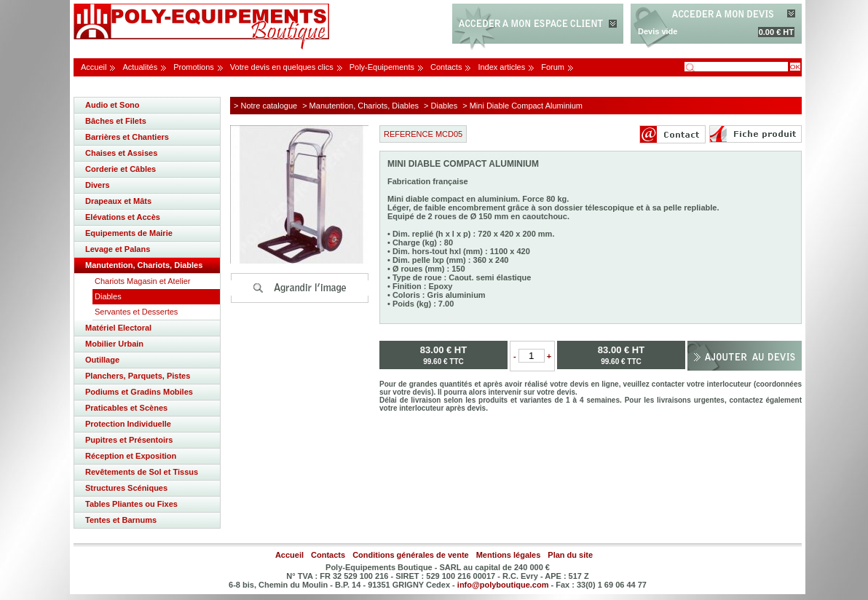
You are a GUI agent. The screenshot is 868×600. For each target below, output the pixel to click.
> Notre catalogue (265, 106)
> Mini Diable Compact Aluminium (522, 106)
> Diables (441, 106)
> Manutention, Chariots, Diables (360, 106)
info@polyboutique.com (503, 585)
